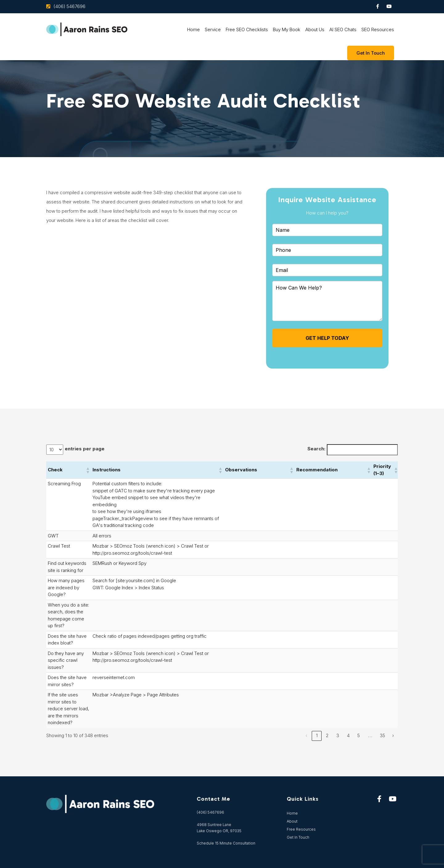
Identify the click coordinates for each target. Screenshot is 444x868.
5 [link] (359, 735)
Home (193, 29)
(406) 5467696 (69, 6)
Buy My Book (287, 29)
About (292, 821)
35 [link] (382, 735)
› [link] (393, 735)
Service (213, 29)
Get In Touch (298, 837)
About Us (315, 29)
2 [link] (327, 735)
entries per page (85, 449)
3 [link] (338, 735)
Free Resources (301, 829)
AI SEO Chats (343, 29)
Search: (316, 449)
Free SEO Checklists (247, 29)
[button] (88, 470)
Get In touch (371, 53)
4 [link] (348, 735)
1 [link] (317, 735)
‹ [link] (306, 735)
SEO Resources (378, 29)
